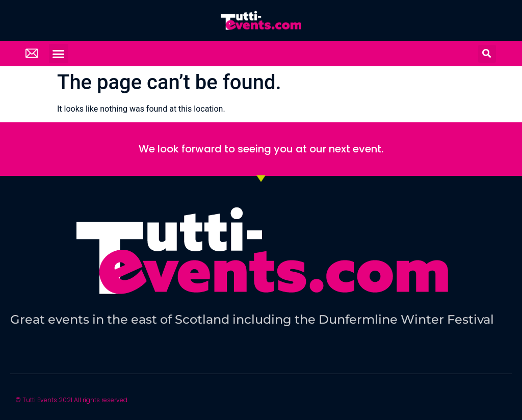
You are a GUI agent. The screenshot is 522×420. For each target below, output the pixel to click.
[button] (59, 54)
